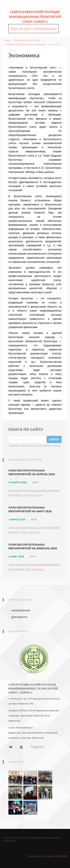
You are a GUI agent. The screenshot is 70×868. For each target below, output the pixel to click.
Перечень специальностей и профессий (26, 44)
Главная (7, 40)
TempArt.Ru (60, 856)
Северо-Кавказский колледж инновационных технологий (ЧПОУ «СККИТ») (35, 17)
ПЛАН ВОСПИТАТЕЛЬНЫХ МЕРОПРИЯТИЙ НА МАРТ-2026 (30, 509)
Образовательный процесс (27, 40)
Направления (21, 610)
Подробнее (36, 496)
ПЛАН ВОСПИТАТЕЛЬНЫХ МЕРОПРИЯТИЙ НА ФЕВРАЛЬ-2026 (33, 546)
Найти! (54, 439)
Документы (19, 617)
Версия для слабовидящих (34, 29)
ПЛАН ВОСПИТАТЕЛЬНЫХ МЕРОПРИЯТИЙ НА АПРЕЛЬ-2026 (32, 472)
